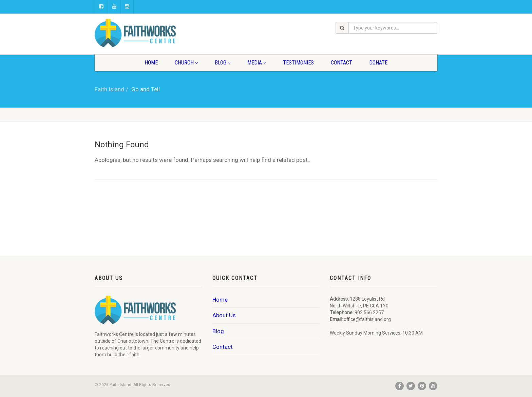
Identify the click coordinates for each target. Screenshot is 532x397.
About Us (224, 315)
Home (151, 63)
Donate (378, 63)
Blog (223, 63)
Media (257, 63)
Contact (341, 63)
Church (186, 63)
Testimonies (298, 63)
